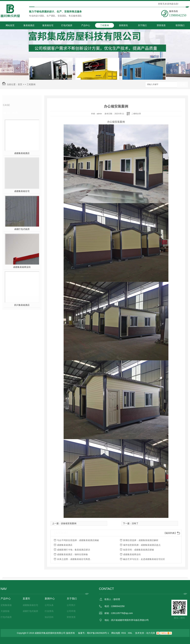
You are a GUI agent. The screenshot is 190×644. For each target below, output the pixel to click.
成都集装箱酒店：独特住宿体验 (72, 554)
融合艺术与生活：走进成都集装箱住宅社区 (144, 559)
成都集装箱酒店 (22, 153)
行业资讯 (49, 611)
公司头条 (49, 605)
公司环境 (71, 611)
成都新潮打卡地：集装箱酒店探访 (74, 550)
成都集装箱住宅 (22, 191)
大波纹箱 (5, 611)
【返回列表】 (170, 533)
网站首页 (10, 25)
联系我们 (180, 25)
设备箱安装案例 (69, 523)
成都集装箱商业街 (22, 267)
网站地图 (116, 633)
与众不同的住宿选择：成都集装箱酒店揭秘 (78, 540)
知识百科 (49, 617)
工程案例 (105, 25)
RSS (124, 633)
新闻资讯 (123, 25)
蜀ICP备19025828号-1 (98, 633)
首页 (20, 84)
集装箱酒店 (29, 25)
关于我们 (142, 25)
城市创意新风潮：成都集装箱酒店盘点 (142, 545)
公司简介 (71, 605)
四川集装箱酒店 (22, 305)
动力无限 (151, 633)
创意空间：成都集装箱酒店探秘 (139, 550)
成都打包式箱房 (22, 229)
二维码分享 (136, 114)
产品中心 (86, 25)
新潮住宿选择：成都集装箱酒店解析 (141, 540)
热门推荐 (13, 113)
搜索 (182, 85)
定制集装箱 (6, 605)
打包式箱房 (67, 25)
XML (130, 633)
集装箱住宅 (48, 25)
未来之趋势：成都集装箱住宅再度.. (74, 559)
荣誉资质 (161, 25)
